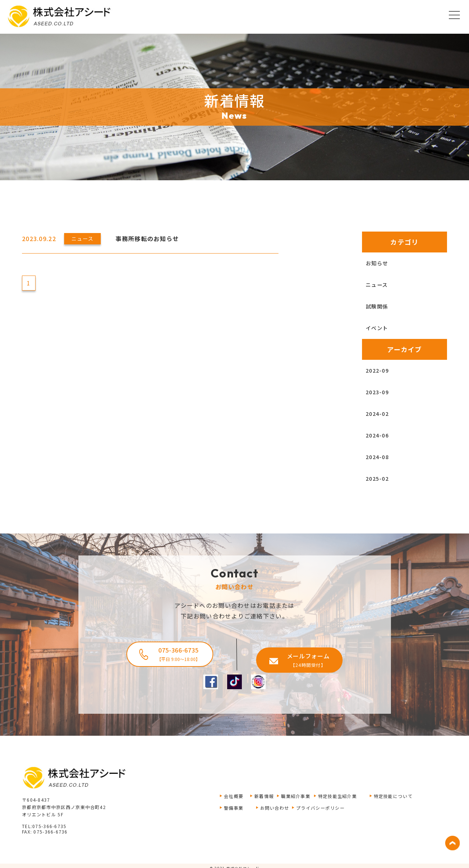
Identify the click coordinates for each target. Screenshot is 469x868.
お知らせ (380, 263)
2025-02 (380, 479)
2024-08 (380, 457)
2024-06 (380, 435)
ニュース (380, 285)
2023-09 (380, 392)
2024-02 (380, 414)
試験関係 (380, 306)
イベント (380, 328)
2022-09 (380, 370)
